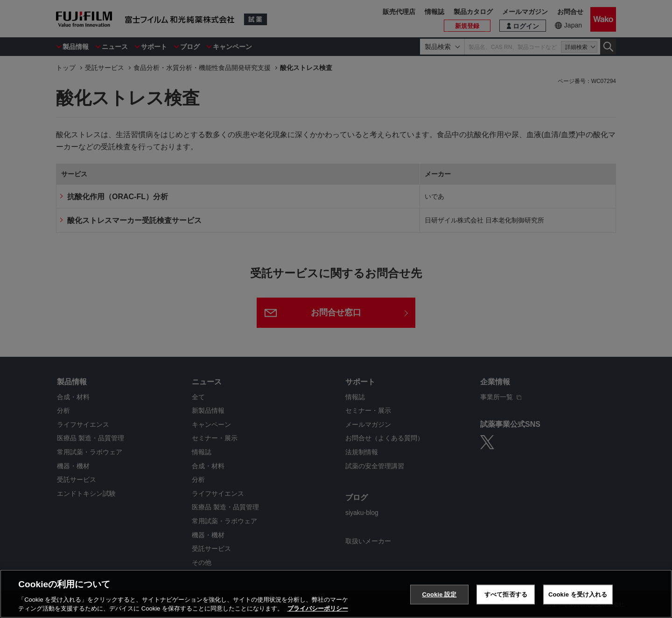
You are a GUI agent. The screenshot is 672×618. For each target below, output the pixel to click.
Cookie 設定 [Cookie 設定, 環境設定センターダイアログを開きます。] (439, 594)
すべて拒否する (506, 594)
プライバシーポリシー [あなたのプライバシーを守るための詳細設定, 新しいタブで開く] (318, 608)
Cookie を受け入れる (578, 594)
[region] (336, 594)
